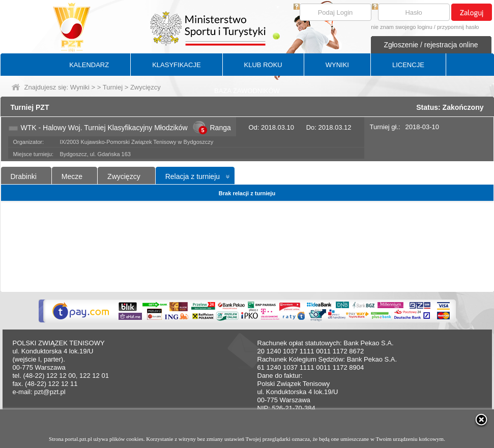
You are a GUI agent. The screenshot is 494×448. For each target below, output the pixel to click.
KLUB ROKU (263, 65)
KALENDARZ (89, 65)
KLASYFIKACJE (176, 65)
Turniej (113, 87)
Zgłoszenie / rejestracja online (431, 45)
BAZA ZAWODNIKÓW (247, 91)
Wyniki (80, 87)
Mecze (72, 176)
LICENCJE (408, 65)
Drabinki (24, 176)
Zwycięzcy (124, 176)
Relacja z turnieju (193, 176)
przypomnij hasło (458, 27)
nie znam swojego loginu (401, 27)
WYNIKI (337, 65)
